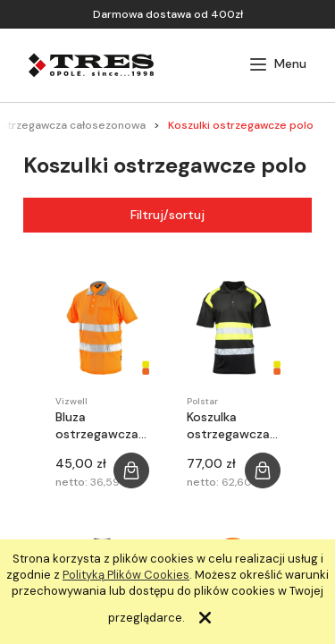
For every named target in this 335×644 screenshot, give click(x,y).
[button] (278, 64)
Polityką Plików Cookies (126, 575)
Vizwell (71, 401)
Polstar (202, 401)
